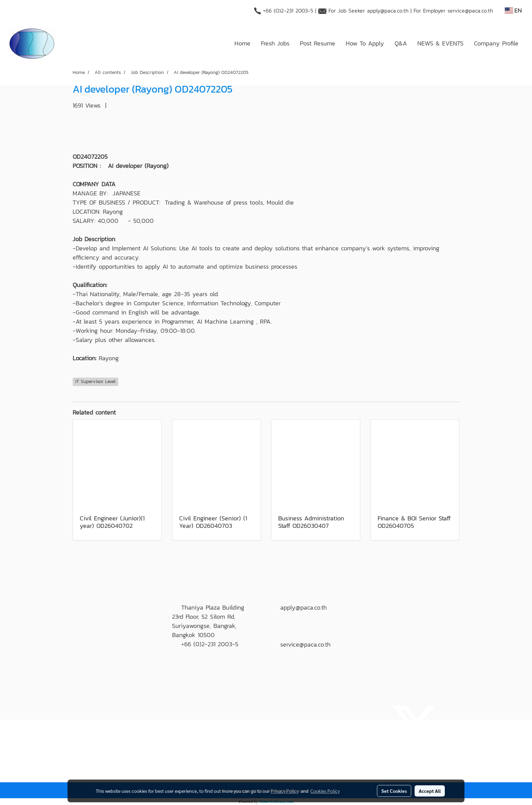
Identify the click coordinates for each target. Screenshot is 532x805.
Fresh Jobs (275, 43)
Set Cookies (394, 791)
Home (242, 43)
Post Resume (318, 43)
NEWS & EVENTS (440, 43)
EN (513, 10)
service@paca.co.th (470, 11)
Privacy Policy (285, 791)
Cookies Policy (325, 791)
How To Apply (365, 43)
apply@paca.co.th (388, 11)
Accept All (430, 791)
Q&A (401, 43)
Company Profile (496, 43)
